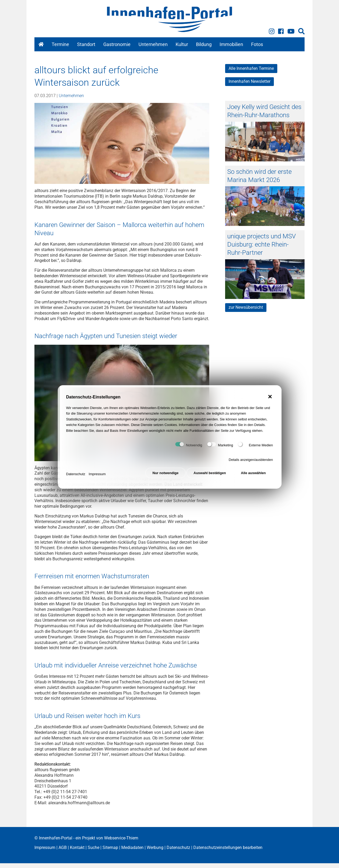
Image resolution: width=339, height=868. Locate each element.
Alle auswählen (253, 477)
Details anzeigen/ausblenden (251, 464)
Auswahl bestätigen (209, 477)
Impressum (97, 477)
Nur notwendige (163, 477)
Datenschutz (76, 477)
